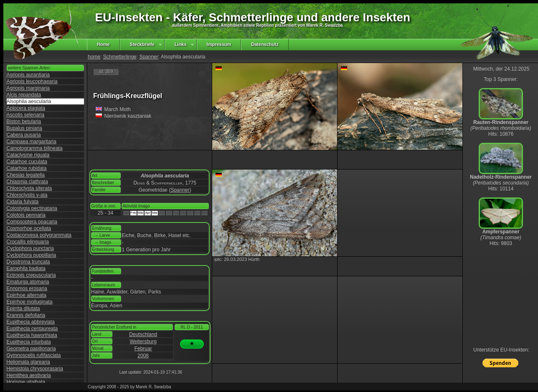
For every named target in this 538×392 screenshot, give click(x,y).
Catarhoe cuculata (27, 162)
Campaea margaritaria (32, 142)
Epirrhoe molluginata (30, 302)
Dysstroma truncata (28, 262)
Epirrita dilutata (23, 309)
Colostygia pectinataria (32, 208)
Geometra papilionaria (31, 349)
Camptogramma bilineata (35, 148)
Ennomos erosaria (27, 288)
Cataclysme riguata (28, 155)
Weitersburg (143, 341)
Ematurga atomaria (28, 282)
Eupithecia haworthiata (32, 335)
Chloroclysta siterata (29, 188)
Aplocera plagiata (26, 108)
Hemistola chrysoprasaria (35, 369)
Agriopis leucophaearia (32, 81)
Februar (143, 349)
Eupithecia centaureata (32, 329)
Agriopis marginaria (28, 88)
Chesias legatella (26, 175)
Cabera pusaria (24, 135)
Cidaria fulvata (23, 202)
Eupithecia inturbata (29, 342)
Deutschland (143, 334)
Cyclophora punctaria (30, 248)
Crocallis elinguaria (28, 242)
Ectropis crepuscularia (31, 275)
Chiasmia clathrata (27, 182)
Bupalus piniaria (24, 128)
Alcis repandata (24, 95)
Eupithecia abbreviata (31, 322)
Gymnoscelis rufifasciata (34, 355)
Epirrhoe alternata (27, 295)
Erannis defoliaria (26, 315)
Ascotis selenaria (26, 115)
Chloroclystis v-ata (27, 195)
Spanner (148, 57)
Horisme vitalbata (26, 382)
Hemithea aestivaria (29, 375)
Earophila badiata (26, 268)
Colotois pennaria (26, 215)
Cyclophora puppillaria (32, 255)
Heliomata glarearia (28, 362)
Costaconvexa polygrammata (39, 235)
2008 (143, 356)
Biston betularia (24, 121)
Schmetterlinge (120, 57)
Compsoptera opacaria (32, 222)
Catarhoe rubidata (27, 168)
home (94, 57)
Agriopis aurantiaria (28, 75)
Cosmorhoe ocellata (29, 228)
